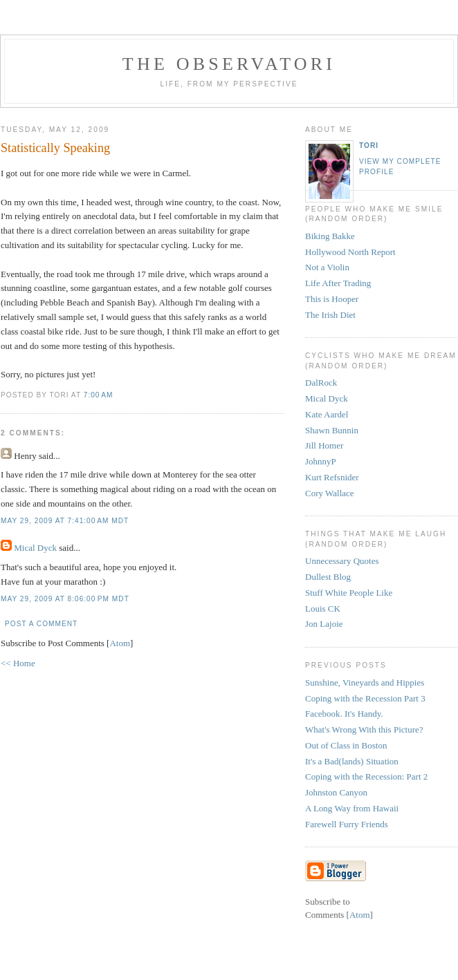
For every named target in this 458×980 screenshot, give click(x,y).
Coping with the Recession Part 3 (365, 698)
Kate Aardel (327, 414)
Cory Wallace (330, 493)
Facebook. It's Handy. (344, 714)
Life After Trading (338, 283)
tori (369, 145)
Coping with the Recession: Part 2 (366, 776)
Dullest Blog (328, 577)
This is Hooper (332, 299)
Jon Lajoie (324, 624)
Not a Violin (327, 267)
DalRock (321, 383)
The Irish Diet (330, 315)
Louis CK (323, 609)
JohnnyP (321, 461)
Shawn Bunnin (332, 430)
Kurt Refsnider (332, 477)
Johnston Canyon (336, 792)
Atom (120, 643)
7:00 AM (99, 395)
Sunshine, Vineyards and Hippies (365, 682)
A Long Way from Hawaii (352, 808)
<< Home (18, 663)
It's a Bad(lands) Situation (352, 761)
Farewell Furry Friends (347, 824)
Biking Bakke (330, 236)
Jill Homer (324, 445)
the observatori (229, 64)
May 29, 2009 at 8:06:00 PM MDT (65, 599)
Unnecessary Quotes (342, 561)
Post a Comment (41, 624)
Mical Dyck (35, 548)
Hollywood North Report (350, 252)
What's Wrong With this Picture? (364, 729)
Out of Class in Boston (346, 745)
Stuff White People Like (349, 593)
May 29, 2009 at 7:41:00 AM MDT (65, 521)
